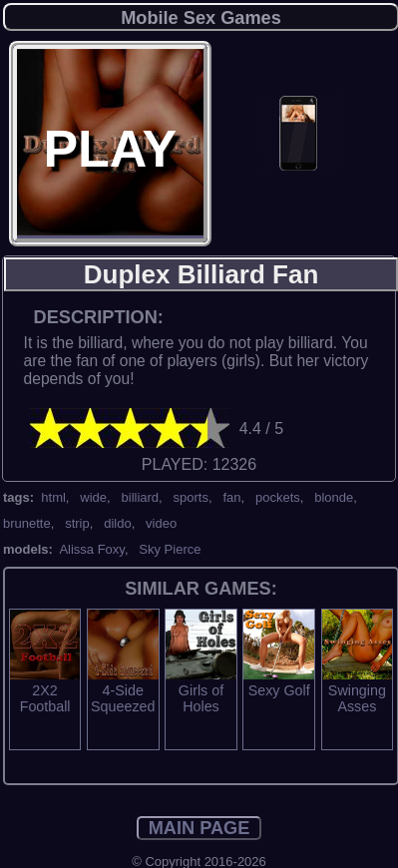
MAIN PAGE (199, 828)
